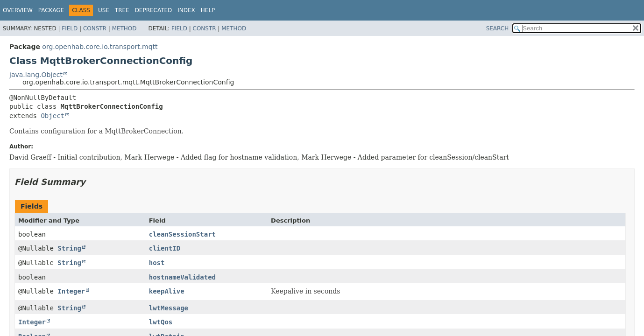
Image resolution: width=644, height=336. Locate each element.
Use (104, 10)
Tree (122, 10)
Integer (71, 291)
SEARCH (498, 28)
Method (124, 28)
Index (186, 10)
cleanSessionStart (182, 234)
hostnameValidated (182, 277)
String (69, 248)
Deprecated (154, 10)
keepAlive (167, 291)
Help (208, 10)
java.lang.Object (36, 75)
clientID (165, 248)
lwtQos (161, 322)
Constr (95, 28)
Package (51, 10)
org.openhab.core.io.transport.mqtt (100, 47)
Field (70, 28)
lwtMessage (169, 308)
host (157, 263)
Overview (18, 10)
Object (53, 116)
